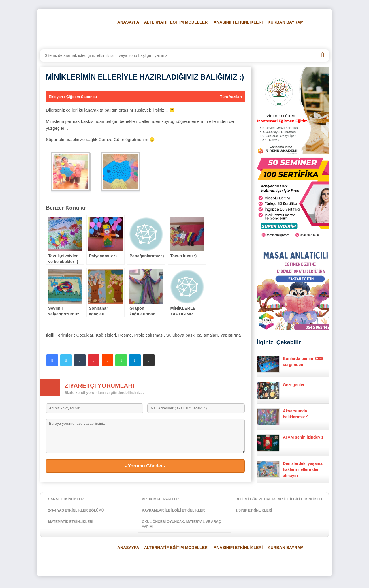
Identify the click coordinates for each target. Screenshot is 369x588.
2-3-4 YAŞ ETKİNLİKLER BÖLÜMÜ (76, 510)
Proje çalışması (149, 335)
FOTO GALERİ (222, 37)
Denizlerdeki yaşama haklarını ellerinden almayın (290, 469)
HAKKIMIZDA (281, 37)
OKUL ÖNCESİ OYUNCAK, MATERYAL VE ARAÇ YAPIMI (181, 524)
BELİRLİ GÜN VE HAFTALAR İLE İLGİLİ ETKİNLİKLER (280, 499)
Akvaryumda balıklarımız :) (283, 417)
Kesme (125, 335)
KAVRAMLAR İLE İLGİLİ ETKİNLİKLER (173, 510)
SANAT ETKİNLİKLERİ (66, 499)
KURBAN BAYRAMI (286, 22)
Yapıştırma (230, 335)
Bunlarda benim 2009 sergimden (290, 364)
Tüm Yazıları (231, 97)
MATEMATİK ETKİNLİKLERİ (71, 522)
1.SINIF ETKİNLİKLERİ (254, 510)
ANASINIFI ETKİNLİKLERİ (238, 22)
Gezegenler (281, 390)
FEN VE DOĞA (189, 37)
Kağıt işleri (106, 335)
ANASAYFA (128, 22)
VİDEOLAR (252, 37)
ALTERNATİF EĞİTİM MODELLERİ (176, 22)
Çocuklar (85, 335)
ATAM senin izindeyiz (290, 443)
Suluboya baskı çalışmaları (192, 335)
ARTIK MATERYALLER (160, 499)
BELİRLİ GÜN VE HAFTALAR (141, 37)
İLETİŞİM (308, 37)
